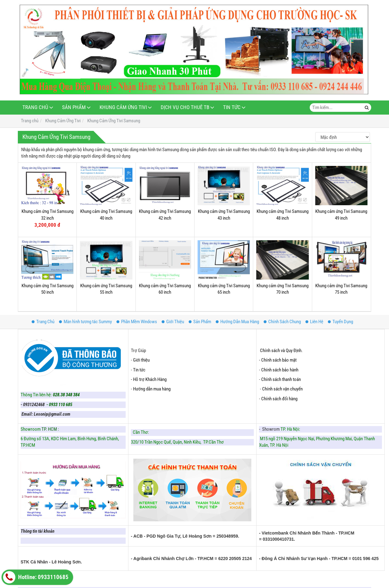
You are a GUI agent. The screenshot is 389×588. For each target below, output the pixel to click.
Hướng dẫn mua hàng (152, 389)
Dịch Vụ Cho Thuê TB (185, 107)
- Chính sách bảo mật (278, 360)
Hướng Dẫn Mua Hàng (237, 322)
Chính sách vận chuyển (282, 389)
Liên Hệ (314, 322)
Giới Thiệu (173, 322)
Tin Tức (232, 107)
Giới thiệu (141, 360)
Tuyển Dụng (340, 322)
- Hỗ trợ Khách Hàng (149, 379)
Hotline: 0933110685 (36, 577)
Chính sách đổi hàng (280, 399)
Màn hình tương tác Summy (85, 322)
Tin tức (139, 370)
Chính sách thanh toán (281, 379)
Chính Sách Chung (282, 322)
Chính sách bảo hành (280, 370)
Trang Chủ (35, 107)
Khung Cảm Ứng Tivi (123, 107)
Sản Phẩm (74, 107)
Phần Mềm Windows (137, 322)
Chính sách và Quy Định (281, 351)
